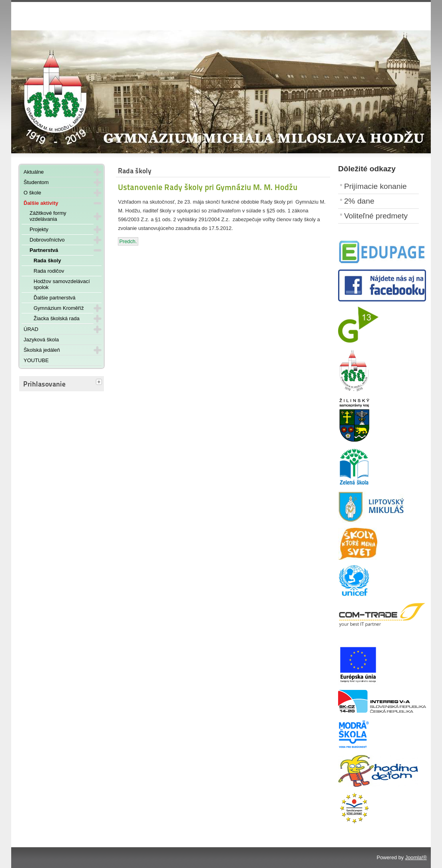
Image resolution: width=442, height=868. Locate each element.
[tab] (100, 382)
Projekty (39, 229)
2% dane (359, 201)
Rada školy (47, 261)
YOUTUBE (36, 360)
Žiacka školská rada (57, 318)
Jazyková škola (41, 340)
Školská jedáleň (42, 350)
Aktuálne (34, 172)
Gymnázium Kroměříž (59, 308)
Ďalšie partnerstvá (55, 298)
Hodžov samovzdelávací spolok (62, 284)
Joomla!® (416, 857)
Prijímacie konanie (375, 186)
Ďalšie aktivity (41, 203)
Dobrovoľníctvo (47, 240)
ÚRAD (31, 329)
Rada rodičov (49, 271)
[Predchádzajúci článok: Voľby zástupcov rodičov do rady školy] (128, 241)
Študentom (36, 182)
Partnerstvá (44, 250)
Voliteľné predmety (376, 216)
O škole (32, 193)
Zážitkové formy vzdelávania (48, 216)
